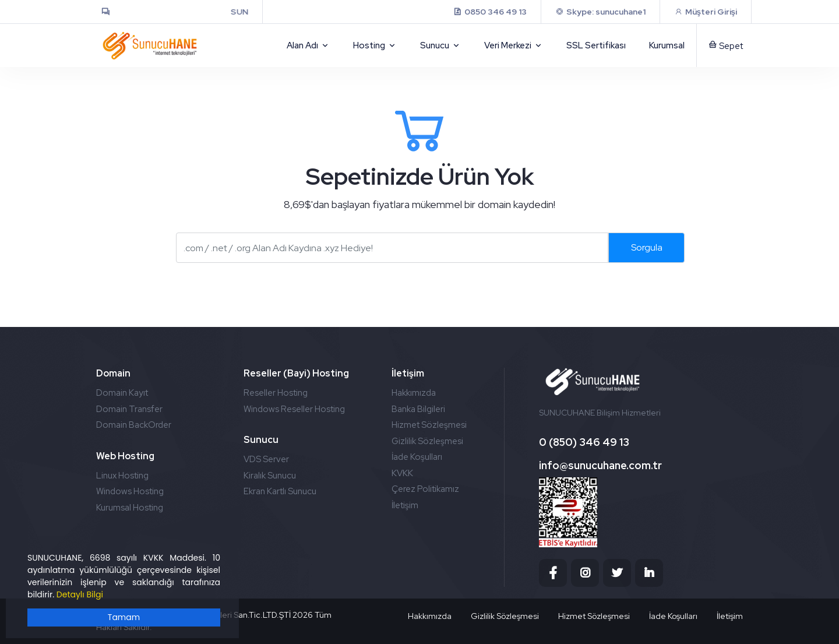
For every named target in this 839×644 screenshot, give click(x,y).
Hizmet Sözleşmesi (429, 425)
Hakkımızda (414, 393)
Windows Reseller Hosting (294, 409)
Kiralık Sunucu (270, 476)
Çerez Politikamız (425, 489)
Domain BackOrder (134, 425)
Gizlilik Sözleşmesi (427, 441)
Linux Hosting (122, 476)
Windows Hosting (130, 491)
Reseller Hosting (276, 393)
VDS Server (266, 459)
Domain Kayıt (122, 393)
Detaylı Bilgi (80, 594)
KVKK (402, 473)
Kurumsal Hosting (130, 508)
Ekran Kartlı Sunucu (280, 491)
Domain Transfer (129, 409)
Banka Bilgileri (418, 409)
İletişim (405, 505)
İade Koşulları (417, 457)
